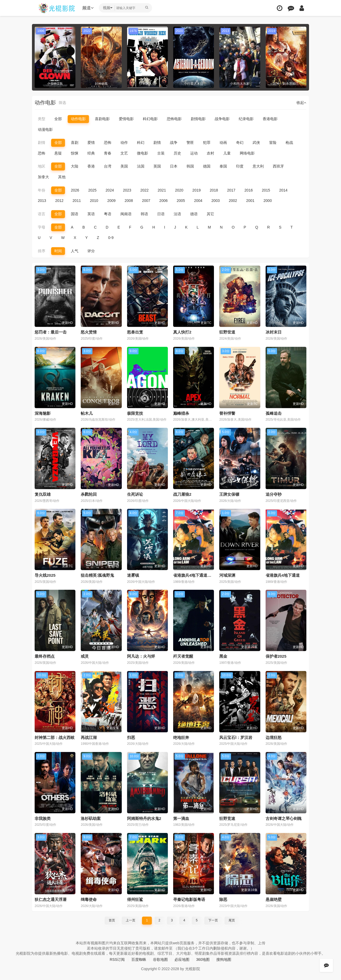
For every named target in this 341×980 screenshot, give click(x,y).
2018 (214, 190)
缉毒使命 (89, 899)
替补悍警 (227, 413)
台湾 (108, 166)
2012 (59, 201)
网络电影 (247, 153)
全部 (58, 119)
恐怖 (108, 143)
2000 (268, 201)
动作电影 (78, 119)
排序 (42, 251)
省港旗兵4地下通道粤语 (194, 575)
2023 (127, 190)
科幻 (141, 143)
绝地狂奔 (181, 737)
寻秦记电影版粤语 (189, 899)
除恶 (223, 899)
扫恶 (131, 737)
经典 (91, 153)
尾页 (232, 920)
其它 (210, 214)
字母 (42, 227)
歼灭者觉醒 (183, 656)
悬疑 (58, 153)
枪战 (289, 143)
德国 (207, 166)
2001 (250, 201)
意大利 (258, 166)
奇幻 (240, 143)
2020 (179, 190)
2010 (94, 201)
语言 (42, 214)
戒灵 (85, 656)
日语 (161, 214)
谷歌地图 (160, 959)
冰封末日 (274, 332)
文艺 (124, 153)
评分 (91, 251)
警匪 (190, 143)
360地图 (203, 959)
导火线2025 (45, 575)
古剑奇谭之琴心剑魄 (284, 818)
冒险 (273, 143)
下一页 (213, 920)
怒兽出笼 (135, 332)
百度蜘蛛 (139, 959)
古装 (161, 153)
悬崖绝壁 (274, 899)
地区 (42, 166)
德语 (194, 214)
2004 (198, 201)
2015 (266, 190)
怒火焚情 (89, 332)
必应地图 (182, 959)
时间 (58, 251)
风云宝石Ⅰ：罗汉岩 (236, 737)
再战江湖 (89, 737)
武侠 (256, 143)
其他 (62, 177)
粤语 (108, 214)
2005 (181, 201)
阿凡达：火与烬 (141, 656)
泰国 (223, 166)
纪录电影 (246, 119)
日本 (174, 166)
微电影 (143, 153)
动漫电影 (45, 129)
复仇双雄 (43, 494)
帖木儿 (87, 413)
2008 (129, 201)
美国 (124, 166)
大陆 (75, 166)
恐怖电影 (174, 119)
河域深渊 (227, 575)
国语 (75, 214)
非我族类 (43, 818)
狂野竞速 (227, 818)
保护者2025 (276, 656)
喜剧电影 (102, 119)
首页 (112, 920)
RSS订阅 (117, 959)
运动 (194, 153)
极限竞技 (135, 413)
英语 (91, 214)
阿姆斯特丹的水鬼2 (144, 818)
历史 (177, 153)
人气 (75, 251)
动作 (124, 143)
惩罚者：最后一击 (51, 332)
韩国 (190, 166)
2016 (249, 190)
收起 (301, 103)
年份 (42, 190)
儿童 (227, 153)
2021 (162, 190)
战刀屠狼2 (182, 494)
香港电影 (270, 119)
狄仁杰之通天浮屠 (51, 899)
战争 (174, 143)
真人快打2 (182, 332)
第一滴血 (181, 818)
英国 (157, 166)
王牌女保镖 (229, 494)
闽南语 (126, 214)
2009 (111, 201)
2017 (231, 190)
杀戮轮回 (89, 494)
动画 (223, 143)
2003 (216, 201)
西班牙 (278, 166)
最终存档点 (45, 656)
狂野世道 (227, 332)
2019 (196, 190)
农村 (210, 153)
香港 (91, 166)
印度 (240, 166)
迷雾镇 (133, 575)
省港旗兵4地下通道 (283, 575)
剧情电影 (198, 119)
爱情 (91, 143)
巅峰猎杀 (181, 413)
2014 (283, 190)
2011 (77, 201)
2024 (110, 190)
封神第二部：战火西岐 (55, 737)
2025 (92, 190)
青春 (108, 153)
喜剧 (75, 143)
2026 (75, 190)
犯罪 (207, 143)
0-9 (111, 238)
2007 (146, 201)
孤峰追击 (274, 413)
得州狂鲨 (135, 899)
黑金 (223, 656)
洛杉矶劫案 (91, 818)
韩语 (144, 214)
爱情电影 (126, 119)
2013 (42, 201)
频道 (88, 8)
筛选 (62, 103)
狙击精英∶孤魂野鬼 (97, 575)
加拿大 (43, 177)
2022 (145, 190)
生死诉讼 (135, 494)
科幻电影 (150, 119)
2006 (163, 201)
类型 (42, 119)
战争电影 (222, 119)
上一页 (131, 920)
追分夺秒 (274, 494)
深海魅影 (43, 413)
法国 (141, 166)
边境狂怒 (274, 737)
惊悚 (75, 153)
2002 (233, 201)
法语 (177, 214)
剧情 (42, 143)
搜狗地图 (224, 959)
